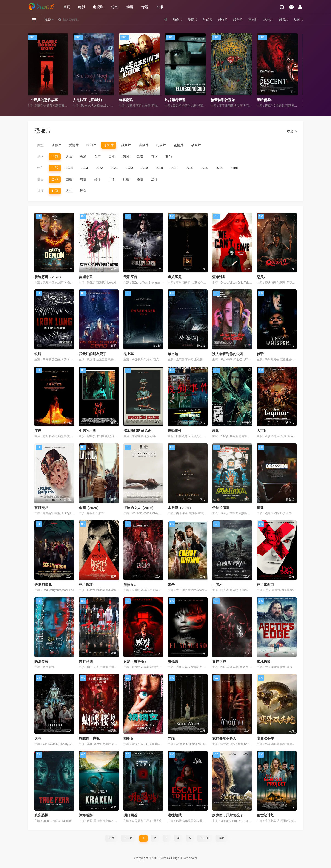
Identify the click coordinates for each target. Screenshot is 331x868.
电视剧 (98, 7)
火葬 (38, 738)
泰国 (154, 156)
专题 (145, 7)
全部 (55, 156)
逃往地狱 (175, 815)
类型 (40, 145)
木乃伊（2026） (180, 508)
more (234, 168)
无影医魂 (130, 277)
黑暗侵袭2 (268, 100)
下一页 (205, 838)
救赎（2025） (90, 508)
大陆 (69, 156)
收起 (292, 131)
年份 (40, 168)
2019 (144, 168)
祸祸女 (129, 738)
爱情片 (193, 20)
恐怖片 (223, 20)
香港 (83, 156)
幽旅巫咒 (175, 277)
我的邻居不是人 (224, 738)
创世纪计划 (265, 815)
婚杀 (171, 585)
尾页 (222, 838)
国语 (69, 179)
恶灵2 (261, 277)
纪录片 (268, 20)
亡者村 (217, 585)
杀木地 (173, 354)
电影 (82, 7)
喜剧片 (253, 20)
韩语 (126, 179)
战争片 (238, 20)
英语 (97, 179)
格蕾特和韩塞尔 (226, 100)
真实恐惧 (41, 815)
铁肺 (38, 354)
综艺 (115, 7)
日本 (112, 156)
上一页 (128, 838)
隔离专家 (41, 661)
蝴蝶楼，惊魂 (89, 738)
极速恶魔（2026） (49, 277)
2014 (219, 168)
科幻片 (208, 20)
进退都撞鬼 (43, 585)
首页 (67, 7)
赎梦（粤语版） (136, 661)
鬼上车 (129, 354)
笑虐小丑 (86, 277)
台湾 (97, 156)
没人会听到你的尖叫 (228, 354)
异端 (171, 738)
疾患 (38, 431)
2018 (159, 168)
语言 (40, 179)
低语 (260, 354)
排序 (40, 191)
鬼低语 (173, 661)
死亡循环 (86, 585)
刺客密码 (129, 100)
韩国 (126, 156)
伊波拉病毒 (221, 508)
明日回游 (130, 815)
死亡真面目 (265, 585)
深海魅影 (86, 815)
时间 (55, 191)
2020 (129, 168)
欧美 (140, 156)
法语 (154, 179)
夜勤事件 (175, 431)
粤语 (83, 179)
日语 (112, 179)
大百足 (262, 431)
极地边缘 (264, 661)
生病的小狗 (87, 431)
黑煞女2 (130, 585)
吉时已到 (86, 661)
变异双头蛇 (265, 738)
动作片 (177, 20)
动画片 (299, 20)
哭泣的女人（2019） (139, 508)
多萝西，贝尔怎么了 (228, 815)
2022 (99, 168)
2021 (114, 168)
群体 (216, 431)
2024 (69, 168)
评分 (83, 191)
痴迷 (260, 508)
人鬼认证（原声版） (91, 100)
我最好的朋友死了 (93, 354)
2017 (174, 168)
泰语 (140, 179)
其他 (169, 156)
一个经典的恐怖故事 (45, 100)
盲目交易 (41, 508)
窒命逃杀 (219, 277)
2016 (189, 168)
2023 (84, 168)
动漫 (130, 7)
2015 (204, 168)
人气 (69, 191)
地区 (40, 156)
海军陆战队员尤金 (137, 431)
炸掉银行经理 (178, 100)
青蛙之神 (219, 661)
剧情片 (283, 20)
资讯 (160, 7)
